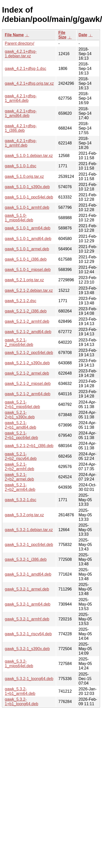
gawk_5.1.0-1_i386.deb (26, 259)
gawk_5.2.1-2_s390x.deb (27, 363)
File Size (62, 35)
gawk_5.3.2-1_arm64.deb (28, 604)
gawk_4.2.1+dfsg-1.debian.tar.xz (21, 54)
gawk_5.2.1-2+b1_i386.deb (29, 446)
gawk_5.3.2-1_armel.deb (27, 589)
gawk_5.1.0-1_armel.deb (27, 249)
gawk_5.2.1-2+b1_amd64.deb (20, 425)
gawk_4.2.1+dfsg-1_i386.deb (21, 128)
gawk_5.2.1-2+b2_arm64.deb (20, 487)
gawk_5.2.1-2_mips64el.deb (19, 342)
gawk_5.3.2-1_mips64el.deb (19, 664)
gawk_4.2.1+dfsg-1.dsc (26, 69)
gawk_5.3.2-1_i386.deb (26, 559)
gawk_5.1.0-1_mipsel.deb (28, 270)
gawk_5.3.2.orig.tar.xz (24, 515)
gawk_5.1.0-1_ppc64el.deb (29, 197)
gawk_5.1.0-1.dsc (20, 166)
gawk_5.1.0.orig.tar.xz (24, 176)
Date (83, 35)
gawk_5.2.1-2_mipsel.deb (28, 384)
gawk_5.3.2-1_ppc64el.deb (29, 545)
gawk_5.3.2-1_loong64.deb (29, 679)
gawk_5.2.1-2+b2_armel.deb (19, 477)
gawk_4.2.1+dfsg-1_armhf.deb (21, 143)
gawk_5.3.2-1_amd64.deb (28, 574)
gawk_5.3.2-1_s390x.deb (27, 649)
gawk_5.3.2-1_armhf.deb (27, 619)
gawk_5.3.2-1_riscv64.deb (28, 634)
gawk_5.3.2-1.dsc (20, 500)
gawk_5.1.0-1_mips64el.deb (19, 218)
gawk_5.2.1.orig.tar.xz (24, 280)
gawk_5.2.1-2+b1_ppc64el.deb (21, 435)
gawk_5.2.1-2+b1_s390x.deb (20, 415)
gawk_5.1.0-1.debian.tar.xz (29, 156)
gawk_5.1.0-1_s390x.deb (27, 187)
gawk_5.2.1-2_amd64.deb (28, 332)
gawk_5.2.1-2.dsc (20, 301)
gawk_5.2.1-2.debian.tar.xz (29, 290)
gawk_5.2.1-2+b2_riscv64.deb (21, 456)
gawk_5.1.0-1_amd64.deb (28, 239)
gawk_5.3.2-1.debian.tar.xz (29, 530)
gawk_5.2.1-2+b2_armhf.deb (19, 467)
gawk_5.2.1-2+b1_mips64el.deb (22, 404)
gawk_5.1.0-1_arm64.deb (28, 228)
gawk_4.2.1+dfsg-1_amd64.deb (21, 113)
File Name (14, 35)
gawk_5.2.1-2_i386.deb (26, 311)
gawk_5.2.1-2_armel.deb (27, 373)
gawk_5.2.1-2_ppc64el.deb (29, 353)
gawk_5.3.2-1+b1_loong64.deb (21, 702)
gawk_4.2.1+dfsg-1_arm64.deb (21, 98)
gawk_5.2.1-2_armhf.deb (27, 321)
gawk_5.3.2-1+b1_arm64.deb (20, 691)
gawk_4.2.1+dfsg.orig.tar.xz (29, 83)
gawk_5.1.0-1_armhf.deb (27, 207)
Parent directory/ (19, 43)
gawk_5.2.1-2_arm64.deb (28, 394)
